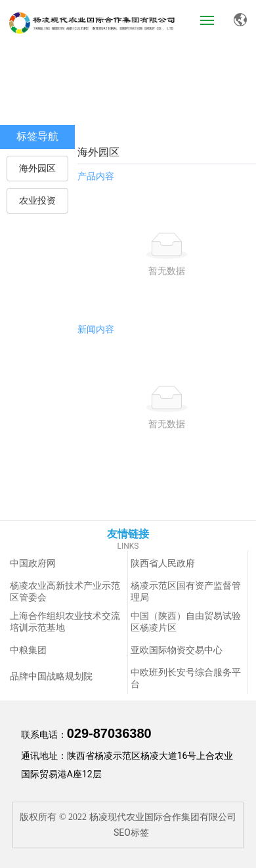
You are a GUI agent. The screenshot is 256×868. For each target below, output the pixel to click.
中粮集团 (28, 650)
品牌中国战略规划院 (51, 676)
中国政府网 (33, 563)
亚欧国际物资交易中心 (177, 650)
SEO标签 (131, 833)
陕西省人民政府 (163, 563)
